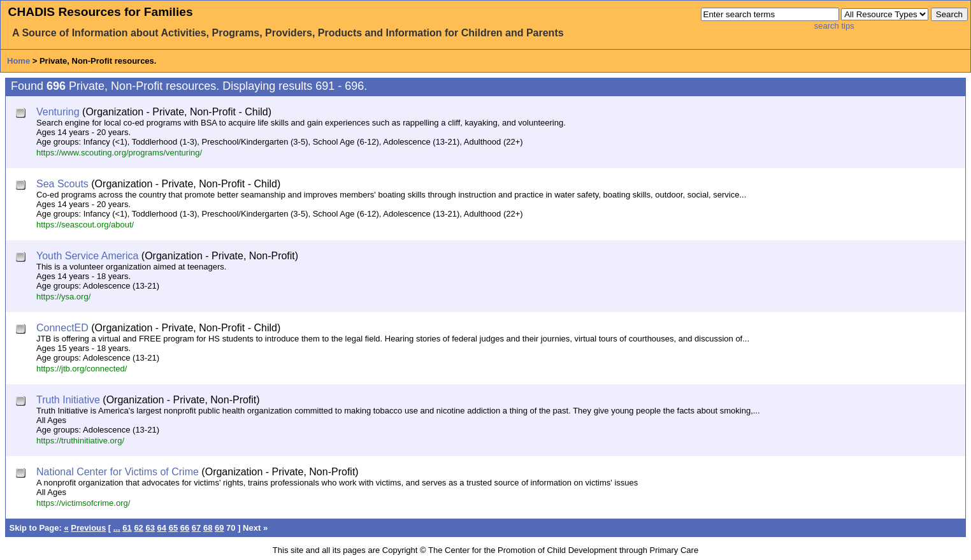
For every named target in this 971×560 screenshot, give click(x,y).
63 (150, 528)
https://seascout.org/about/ (85, 225)
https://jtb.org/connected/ (82, 369)
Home (18, 61)
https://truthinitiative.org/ (80, 441)
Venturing (58, 112)
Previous (88, 528)
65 (173, 528)
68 (208, 528)
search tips (834, 26)
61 (127, 528)
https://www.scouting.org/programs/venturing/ (119, 153)
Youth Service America (87, 256)
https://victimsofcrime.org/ (83, 503)
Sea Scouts (62, 184)
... (117, 528)
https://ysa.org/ (63, 297)
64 (162, 528)
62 (138, 528)
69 (219, 528)
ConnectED (62, 328)
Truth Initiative (68, 400)
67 (196, 528)
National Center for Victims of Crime (118, 472)
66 (185, 528)
